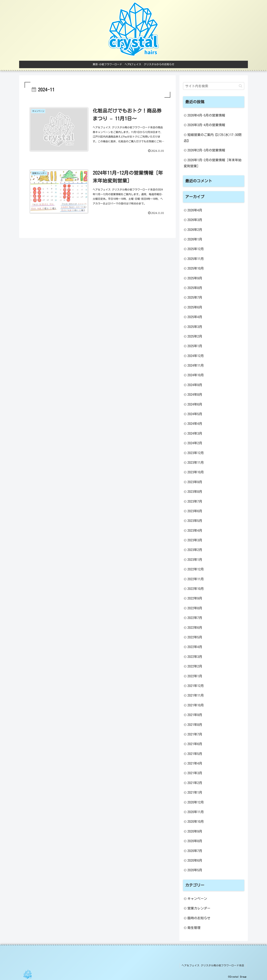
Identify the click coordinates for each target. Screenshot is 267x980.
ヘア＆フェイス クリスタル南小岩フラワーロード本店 (213, 965)
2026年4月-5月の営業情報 (206, 115)
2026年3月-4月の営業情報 (206, 125)
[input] (214, 86)
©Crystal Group (237, 976)
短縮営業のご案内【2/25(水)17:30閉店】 (213, 138)
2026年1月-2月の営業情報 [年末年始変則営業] (213, 163)
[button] (241, 86)
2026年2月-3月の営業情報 (206, 150)
